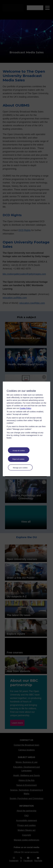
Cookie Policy (25, 408)
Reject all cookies (18, 459)
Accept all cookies (19, 451)
